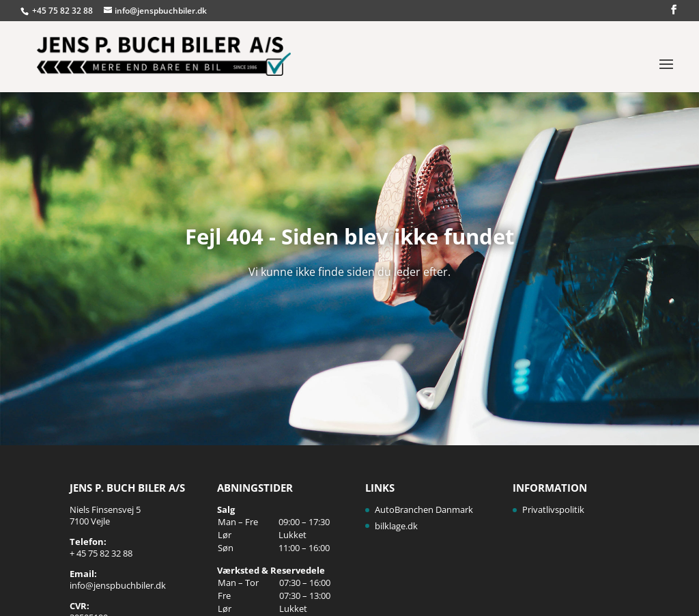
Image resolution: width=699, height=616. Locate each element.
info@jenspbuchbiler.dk (118, 585)
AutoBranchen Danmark (424, 509)
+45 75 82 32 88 (63, 11)
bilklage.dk (396, 526)
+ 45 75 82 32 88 (101, 553)
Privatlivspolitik (553, 509)
